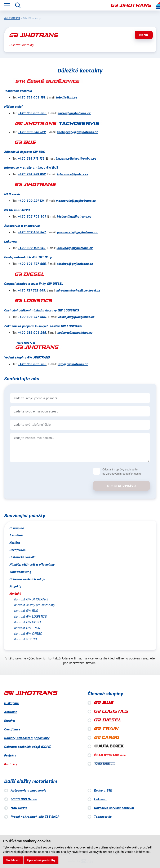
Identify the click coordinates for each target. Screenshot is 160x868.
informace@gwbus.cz (73, 174)
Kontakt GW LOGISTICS (30, 617)
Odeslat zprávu (122, 486)
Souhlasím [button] (13, 860)
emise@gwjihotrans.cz (74, 113)
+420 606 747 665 (32, 264)
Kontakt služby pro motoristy (35, 605)
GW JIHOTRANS (12, 18)
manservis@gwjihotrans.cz (76, 201)
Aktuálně (16, 535)
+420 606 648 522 (32, 132)
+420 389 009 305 (32, 113)
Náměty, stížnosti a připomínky (32, 564)
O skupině (17, 528)
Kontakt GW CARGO (28, 634)
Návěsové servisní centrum (114, 808)
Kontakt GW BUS (26, 611)
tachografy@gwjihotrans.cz (78, 132)
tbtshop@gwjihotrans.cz (75, 264)
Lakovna (100, 799)
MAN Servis (19, 808)
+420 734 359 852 (32, 174)
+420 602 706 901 (32, 216)
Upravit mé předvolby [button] (41, 860)
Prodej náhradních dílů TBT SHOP (35, 817)
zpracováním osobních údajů (123, 474)
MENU (144, 35)
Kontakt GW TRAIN (27, 628)
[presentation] (39, 475)
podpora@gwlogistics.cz (75, 333)
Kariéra (15, 543)
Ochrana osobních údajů (27, 579)
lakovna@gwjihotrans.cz (75, 248)
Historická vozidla (23, 557)
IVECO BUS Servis (24, 799)
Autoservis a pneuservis (28, 790)
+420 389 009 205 (32, 364)
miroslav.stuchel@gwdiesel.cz (78, 290)
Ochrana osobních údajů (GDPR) (28, 747)
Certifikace (17, 550)
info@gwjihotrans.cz (73, 364)
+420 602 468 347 (32, 232)
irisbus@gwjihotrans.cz (74, 216)
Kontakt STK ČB (25, 639)
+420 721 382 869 (32, 290)
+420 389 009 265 (32, 333)
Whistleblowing (20, 572)
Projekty (15, 586)
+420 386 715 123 (31, 158)
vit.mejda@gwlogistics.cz (76, 317)
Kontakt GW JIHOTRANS (31, 599)
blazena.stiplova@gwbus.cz (76, 158)
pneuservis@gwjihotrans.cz (77, 232)
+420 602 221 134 (31, 201)
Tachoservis (103, 817)
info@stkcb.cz (67, 97)
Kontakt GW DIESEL (28, 622)
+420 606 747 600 (32, 317)
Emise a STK (103, 790)
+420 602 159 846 (32, 248)
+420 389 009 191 (31, 97)
